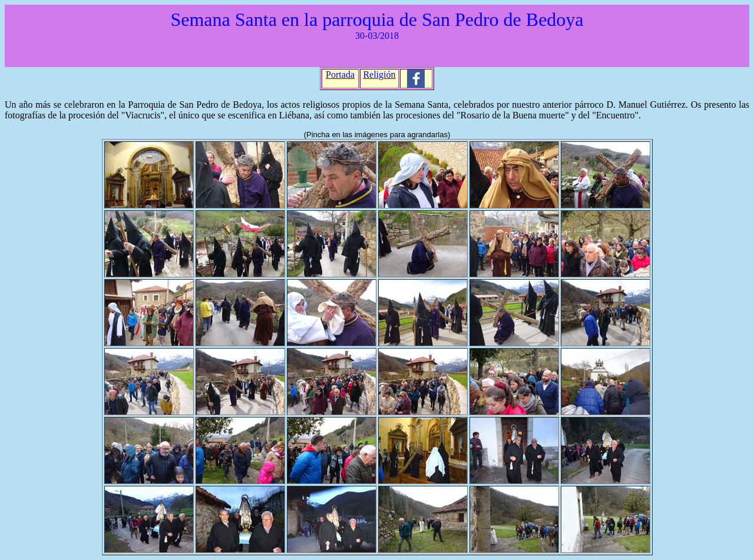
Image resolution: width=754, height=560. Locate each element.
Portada (340, 74)
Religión (379, 74)
